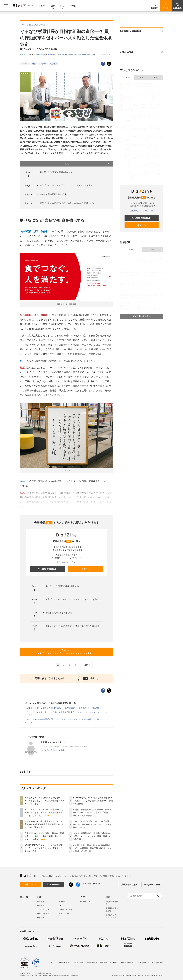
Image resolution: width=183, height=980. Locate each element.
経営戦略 (62, 902)
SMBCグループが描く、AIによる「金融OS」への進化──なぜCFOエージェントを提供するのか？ (92, 824)
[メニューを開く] (6, 6)
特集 (73, 6)
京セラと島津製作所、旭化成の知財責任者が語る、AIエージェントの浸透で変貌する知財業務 (92, 836)
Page (28, 185)
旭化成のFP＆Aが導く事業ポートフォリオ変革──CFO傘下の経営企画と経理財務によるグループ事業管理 (44, 824)
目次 (87, 164)
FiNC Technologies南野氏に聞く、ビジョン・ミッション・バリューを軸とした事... (64, 719)
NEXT (87, 665)
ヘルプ (53, 963)
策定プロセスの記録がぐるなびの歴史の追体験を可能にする (67, 203)
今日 (127, 78)
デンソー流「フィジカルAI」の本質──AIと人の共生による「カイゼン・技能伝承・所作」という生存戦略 (44, 812)
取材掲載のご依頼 (152, 885)
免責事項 (104, 963)
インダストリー (43, 910)
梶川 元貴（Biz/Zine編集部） (81, 54)
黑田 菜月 (61, 54)
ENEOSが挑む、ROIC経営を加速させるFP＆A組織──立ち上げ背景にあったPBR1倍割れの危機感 (93, 801)
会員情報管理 (92, 963)
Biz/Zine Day (85, 902)
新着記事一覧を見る (142, 316)
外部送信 (160, 963)
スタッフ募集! (79, 963)
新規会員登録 (47, 569)
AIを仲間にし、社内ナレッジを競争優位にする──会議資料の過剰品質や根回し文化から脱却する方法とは (93, 848)
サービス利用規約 (126, 963)
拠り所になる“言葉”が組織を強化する (56, 172)
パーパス (25, 64)
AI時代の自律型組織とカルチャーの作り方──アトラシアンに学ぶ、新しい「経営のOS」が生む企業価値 (92, 812)
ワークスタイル (43, 914)
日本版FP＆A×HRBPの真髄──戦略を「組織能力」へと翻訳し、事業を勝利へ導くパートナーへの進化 (44, 836)
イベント (63, 6)
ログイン (85, 569)
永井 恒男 (39, 54)
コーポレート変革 (65, 910)
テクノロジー (64, 914)
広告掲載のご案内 (129, 885)
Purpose (43, 64)
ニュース (43, 6)
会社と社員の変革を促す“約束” (53, 194)
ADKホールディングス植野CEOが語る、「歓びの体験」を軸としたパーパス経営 (63, 708)
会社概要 (113, 963)
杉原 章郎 (24, 54)
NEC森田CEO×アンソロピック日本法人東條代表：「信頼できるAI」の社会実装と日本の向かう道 (44, 848)
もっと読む (29, 722)
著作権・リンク (64, 963)
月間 (156, 78)
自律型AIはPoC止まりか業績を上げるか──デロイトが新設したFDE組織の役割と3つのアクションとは (44, 801)
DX (60, 906)
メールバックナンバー (66, 562)
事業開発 (41, 902)
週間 (142, 78)
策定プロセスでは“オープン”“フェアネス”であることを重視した (68, 185)
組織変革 (41, 906)
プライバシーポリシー (145, 963)
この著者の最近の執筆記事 (52, 750)
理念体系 (54, 64)
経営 (34, 64)
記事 (53, 6)
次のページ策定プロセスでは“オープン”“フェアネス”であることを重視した (66, 652)
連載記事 (41, 918)
